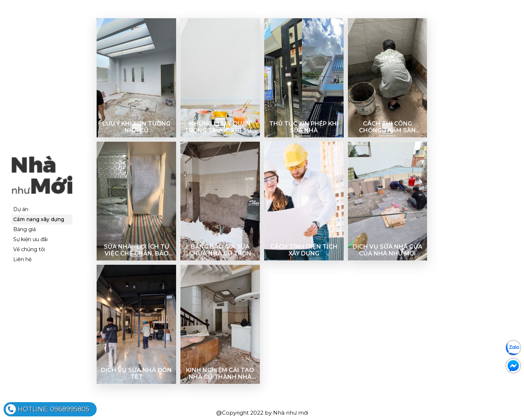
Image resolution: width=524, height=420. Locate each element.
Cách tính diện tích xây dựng (304, 250)
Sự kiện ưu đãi (30, 240)
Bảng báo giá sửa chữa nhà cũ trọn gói (220, 250)
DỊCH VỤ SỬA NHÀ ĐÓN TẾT (136, 373)
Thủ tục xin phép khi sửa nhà (304, 127)
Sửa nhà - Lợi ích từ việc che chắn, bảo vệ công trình (137, 250)
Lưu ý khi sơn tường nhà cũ (136, 127)
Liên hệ (22, 260)
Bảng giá (25, 230)
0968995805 (54, 409)
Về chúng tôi (29, 250)
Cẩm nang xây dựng (39, 220)
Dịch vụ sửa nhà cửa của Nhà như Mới (387, 250)
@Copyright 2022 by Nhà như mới (262, 413)
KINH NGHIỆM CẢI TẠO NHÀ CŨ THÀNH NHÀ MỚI (220, 373)
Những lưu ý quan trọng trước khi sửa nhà (220, 127)
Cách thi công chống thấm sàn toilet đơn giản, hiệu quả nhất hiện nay (387, 127)
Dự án (21, 210)
